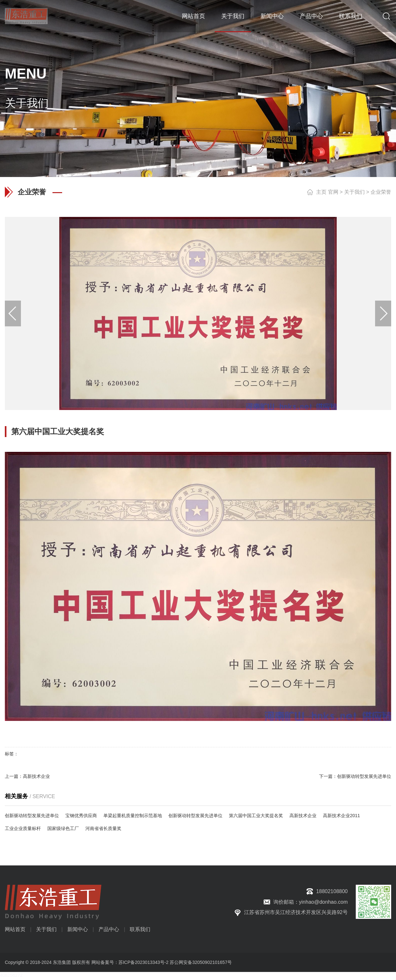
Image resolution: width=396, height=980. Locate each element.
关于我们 (233, 16)
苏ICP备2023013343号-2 (144, 962)
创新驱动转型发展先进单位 (364, 776)
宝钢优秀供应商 (81, 816)
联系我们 (351, 16)
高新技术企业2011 (341, 816)
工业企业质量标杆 (23, 828)
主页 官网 (327, 192)
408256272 (11, 975)
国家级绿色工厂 (63, 828)
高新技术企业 (36, 776)
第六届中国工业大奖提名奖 (256, 816)
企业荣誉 (381, 192)
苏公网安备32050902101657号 (201, 962)
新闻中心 (272, 16)
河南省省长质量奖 (103, 828)
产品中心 (311, 16)
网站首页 (193, 16)
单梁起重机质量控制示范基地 (133, 816)
